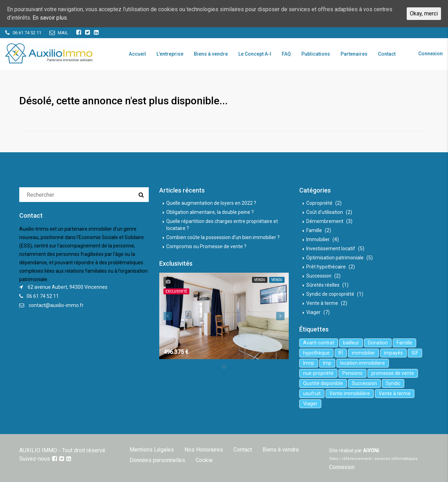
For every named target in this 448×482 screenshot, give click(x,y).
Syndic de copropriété (330, 294)
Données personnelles (157, 460)
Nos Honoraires (204, 450)
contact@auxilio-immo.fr (56, 305)
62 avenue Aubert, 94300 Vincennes (68, 287)
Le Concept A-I (255, 54)
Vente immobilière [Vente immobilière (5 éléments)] (350, 393)
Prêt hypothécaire (326, 267)
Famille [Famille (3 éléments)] (404, 343)
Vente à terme (322, 303)
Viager (313, 312)
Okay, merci (424, 13)
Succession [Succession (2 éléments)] (364, 383)
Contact (387, 54)
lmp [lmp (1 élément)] (327, 363)
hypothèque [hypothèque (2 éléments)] (316, 353)
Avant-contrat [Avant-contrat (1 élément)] (319, 343)
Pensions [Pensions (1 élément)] (352, 373)
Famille (314, 230)
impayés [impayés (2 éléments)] (393, 353)
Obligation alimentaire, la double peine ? (210, 212)
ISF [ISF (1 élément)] (415, 353)
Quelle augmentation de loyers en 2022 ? (211, 203)
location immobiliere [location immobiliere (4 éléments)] (363, 363)
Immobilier (318, 239)
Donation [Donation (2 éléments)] (378, 343)
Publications (316, 54)
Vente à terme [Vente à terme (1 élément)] (395, 393)
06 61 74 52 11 (43, 296)
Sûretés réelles (323, 285)
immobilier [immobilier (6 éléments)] (363, 353)
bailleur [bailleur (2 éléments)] (351, 343)
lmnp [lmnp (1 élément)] (309, 363)
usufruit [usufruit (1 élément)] (312, 393)
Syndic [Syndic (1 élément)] (393, 383)
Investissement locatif (331, 249)
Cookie (204, 460)
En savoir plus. (50, 18)
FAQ (286, 54)
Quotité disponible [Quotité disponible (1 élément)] (323, 383)
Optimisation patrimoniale (335, 258)
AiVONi (371, 450)
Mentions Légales (152, 450)
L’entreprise (170, 54)
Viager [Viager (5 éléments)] (310, 404)
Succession (319, 276)
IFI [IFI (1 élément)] (341, 353)
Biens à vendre (211, 54)
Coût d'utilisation (325, 212)
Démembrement (325, 221)
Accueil (137, 54)
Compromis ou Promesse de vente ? (206, 246)
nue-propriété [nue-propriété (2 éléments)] (318, 373)
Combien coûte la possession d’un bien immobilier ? (223, 237)
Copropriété (319, 203)
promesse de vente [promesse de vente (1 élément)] (393, 373)
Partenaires (354, 54)
